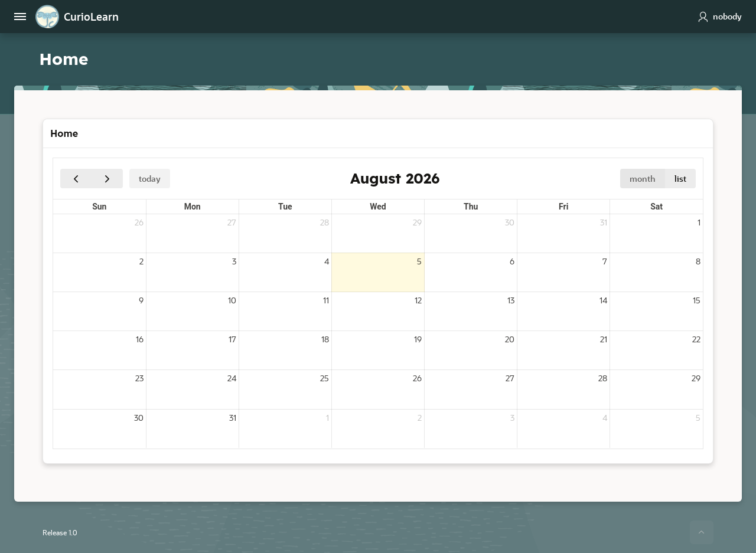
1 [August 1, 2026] (699, 222)
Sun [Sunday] (99, 206)
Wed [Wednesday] (378, 206)
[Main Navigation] (20, 17)
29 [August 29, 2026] (696, 377)
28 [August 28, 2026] (603, 377)
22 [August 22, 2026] (696, 338)
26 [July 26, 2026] (139, 222)
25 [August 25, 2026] (325, 377)
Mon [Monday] (193, 206)
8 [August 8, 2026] (698, 261)
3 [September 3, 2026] (512, 417)
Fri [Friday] (563, 206)
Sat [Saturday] (656, 206)
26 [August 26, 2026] (417, 377)
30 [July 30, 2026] (510, 222)
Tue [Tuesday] (285, 206)
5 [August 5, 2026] (419, 261)
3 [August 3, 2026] (234, 261)
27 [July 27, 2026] (232, 222)
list (680, 178)
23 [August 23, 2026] (139, 377)
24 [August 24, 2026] (232, 377)
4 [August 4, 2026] (327, 261)
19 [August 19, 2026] (418, 338)
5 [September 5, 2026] (698, 417)
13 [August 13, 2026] (511, 300)
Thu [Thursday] (471, 206)
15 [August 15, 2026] (697, 300)
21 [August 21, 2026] (604, 338)
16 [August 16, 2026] (140, 338)
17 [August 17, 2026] (232, 338)
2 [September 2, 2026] (420, 417)
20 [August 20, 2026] (510, 338)
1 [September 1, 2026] (328, 417)
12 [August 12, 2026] (418, 300)
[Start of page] (702, 532)
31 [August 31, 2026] (233, 417)
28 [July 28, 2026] (325, 222)
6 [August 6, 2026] (512, 261)
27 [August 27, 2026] (510, 377)
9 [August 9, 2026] (141, 300)
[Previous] (76, 178)
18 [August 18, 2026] (325, 338)
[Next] (107, 178)
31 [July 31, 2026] (604, 222)
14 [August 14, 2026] (603, 300)
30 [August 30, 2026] (139, 417)
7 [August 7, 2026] (605, 261)
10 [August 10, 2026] (232, 300)
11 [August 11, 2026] (326, 300)
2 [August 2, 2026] (141, 261)
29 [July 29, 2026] (417, 222)
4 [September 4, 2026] (605, 417)
